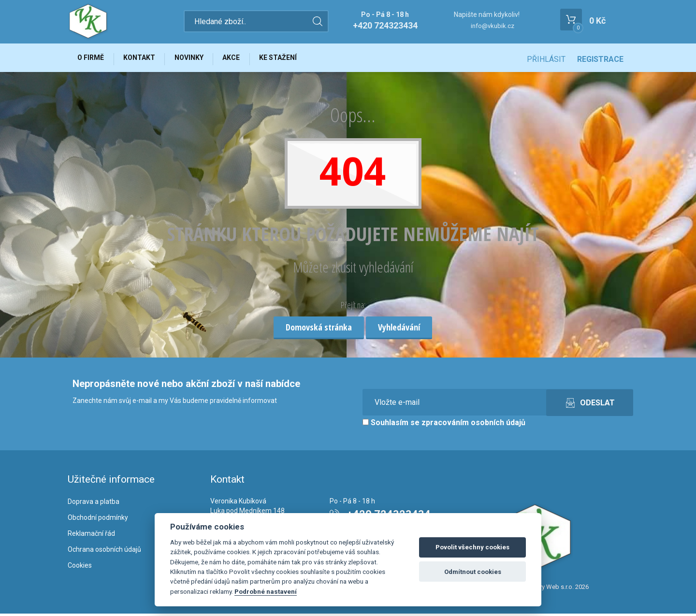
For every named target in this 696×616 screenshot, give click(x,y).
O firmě (92, 59)
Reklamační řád (91, 536)
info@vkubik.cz (493, 26)
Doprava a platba (94, 504)
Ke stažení (290, 59)
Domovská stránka (319, 329)
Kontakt (143, 59)
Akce (240, 59)
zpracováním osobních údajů (473, 425)
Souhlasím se (444, 425)
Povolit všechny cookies (472, 547)
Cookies (80, 568)
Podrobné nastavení (266, 591)
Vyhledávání (399, 329)
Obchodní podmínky (98, 520)
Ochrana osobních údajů (104, 552)
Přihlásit (546, 59)
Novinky (195, 59)
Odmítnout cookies (473, 572)
